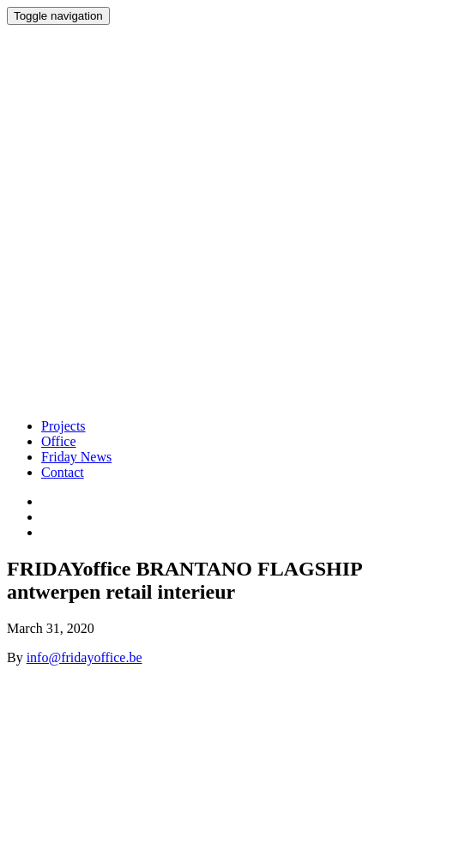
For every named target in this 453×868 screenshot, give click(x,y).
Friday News (76, 457)
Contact (63, 472)
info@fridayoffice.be (85, 657)
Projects (63, 426)
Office (59, 441)
